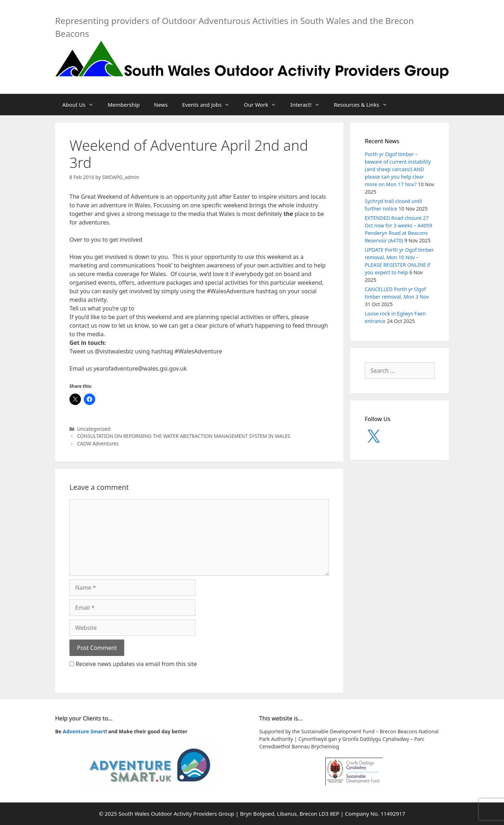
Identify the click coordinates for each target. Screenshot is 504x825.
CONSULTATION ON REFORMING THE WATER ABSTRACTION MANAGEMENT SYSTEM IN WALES (184, 436)
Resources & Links (364, 105)
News (161, 105)
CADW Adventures (98, 443)
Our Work (263, 105)
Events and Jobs (210, 105)
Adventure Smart (84, 731)
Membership (124, 105)
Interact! (308, 105)
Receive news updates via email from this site (133, 664)
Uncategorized (94, 429)
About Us (81, 105)
